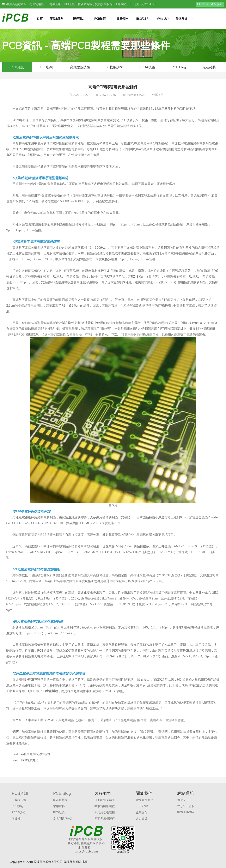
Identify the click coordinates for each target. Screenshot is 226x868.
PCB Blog (179, 67)
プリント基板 (186, 806)
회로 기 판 (184, 800)
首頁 (40, 19)
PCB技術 (100, 19)
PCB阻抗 (59, 812)
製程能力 (79, 19)
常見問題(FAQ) (63, 819)
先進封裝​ (209, 67)
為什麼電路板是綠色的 (35, 754)
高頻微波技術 (80, 67)
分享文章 (158, 95)
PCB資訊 (17, 67)
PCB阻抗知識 (30, 760)
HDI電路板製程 (104, 800)
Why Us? (163, 19)
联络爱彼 (182, 19)
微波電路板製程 (105, 806)
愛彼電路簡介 (145, 800)
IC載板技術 (115, 67)
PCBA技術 (147, 67)
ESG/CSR (142, 19)
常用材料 (59, 806)
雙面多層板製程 (105, 819)
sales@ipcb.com (86, 852)
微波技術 (18, 819)
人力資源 (142, 819)
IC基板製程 (60, 800)
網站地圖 (82, 862)
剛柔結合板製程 (105, 812)
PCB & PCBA (186, 812)
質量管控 (122, 19)
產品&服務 (57, 19)
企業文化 (142, 812)
